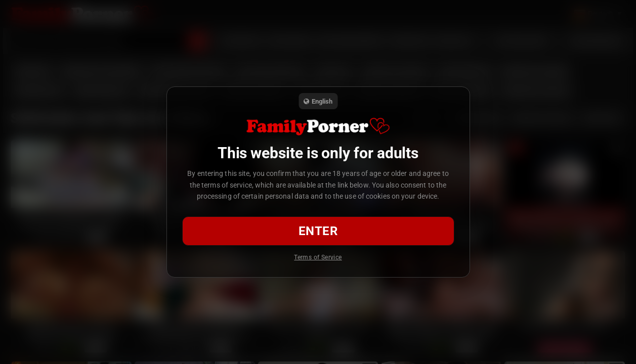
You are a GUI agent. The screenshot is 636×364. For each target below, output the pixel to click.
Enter (318, 231)
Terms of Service (318, 257)
